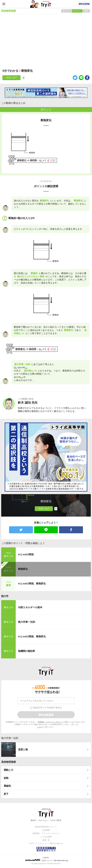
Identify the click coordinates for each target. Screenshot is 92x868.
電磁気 (7, 786)
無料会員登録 (84, 4)
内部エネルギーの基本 (30, 607)
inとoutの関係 (26, 554)
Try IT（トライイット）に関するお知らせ (46, 843)
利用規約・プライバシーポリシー (50, 722)
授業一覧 (46, 840)
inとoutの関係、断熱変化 (32, 584)
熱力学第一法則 (27, 622)
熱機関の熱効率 (27, 651)
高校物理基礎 (8, 762)
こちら (39, 727)
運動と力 (8, 770)
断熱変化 (23, 569)
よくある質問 (46, 837)
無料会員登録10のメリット (46, 827)
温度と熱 (23, 749)
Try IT (46, 4)
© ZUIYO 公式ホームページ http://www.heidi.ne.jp (47, 859)
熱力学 (5, 596)
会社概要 (46, 830)
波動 (6, 778)
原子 (6, 794)
